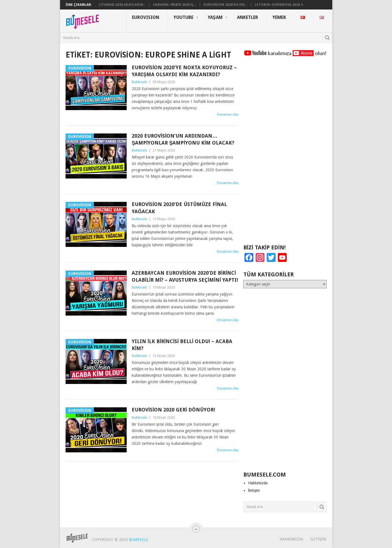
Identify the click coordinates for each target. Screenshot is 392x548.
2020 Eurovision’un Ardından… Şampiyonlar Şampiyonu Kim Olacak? (183, 139)
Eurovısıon (146, 17)
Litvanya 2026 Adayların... (122, 5)
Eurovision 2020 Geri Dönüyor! (173, 410)
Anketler (248, 17)
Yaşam (215, 17)
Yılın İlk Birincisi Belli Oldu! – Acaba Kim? (182, 345)
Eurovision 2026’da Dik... (225, 5)
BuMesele (139, 82)
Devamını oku (228, 114)
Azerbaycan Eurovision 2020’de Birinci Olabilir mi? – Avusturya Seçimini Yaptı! (185, 276)
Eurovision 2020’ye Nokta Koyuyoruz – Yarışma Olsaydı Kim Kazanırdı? (184, 71)
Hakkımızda (258, 483)
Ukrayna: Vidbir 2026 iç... (175, 5)
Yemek (279, 17)
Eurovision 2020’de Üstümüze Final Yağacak (179, 208)
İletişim (254, 490)
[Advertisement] (285, 153)
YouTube (183, 17)
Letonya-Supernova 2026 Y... (280, 5)
